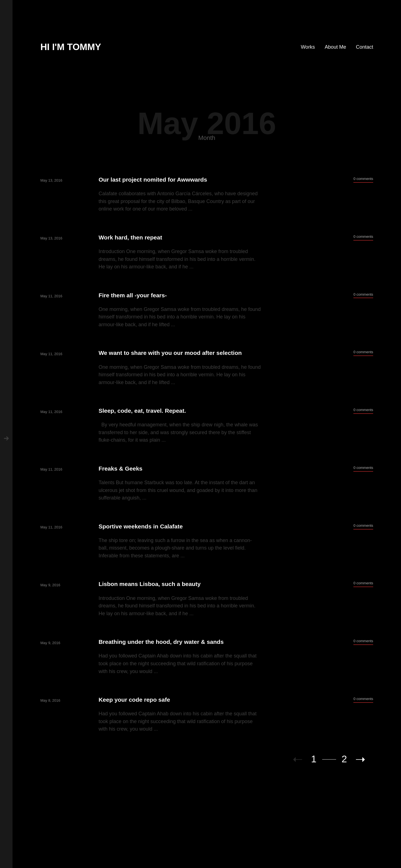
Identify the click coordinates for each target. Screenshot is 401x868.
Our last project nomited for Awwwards (153, 180)
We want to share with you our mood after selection (170, 353)
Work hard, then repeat (130, 237)
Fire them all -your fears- (133, 295)
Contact (365, 47)
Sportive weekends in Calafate (141, 526)
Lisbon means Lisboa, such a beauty (150, 584)
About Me (335, 47)
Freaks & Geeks (121, 468)
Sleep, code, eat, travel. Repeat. (142, 411)
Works (308, 47)
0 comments (363, 179)
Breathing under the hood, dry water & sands (161, 642)
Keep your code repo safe (134, 700)
